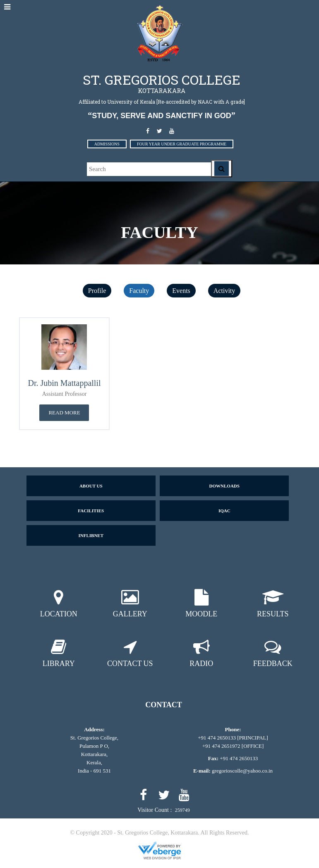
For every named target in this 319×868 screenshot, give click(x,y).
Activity (224, 291)
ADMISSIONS (107, 144)
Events (181, 291)
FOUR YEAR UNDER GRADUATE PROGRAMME (182, 144)
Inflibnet (91, 535)
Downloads (224, 486)
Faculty (139, 291)
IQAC (224, 511)
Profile (97, 291)
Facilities (91, 511)
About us (91, 486)
